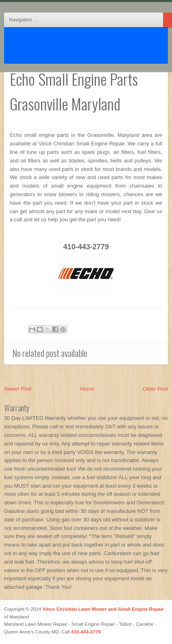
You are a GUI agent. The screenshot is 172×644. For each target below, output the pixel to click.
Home (87, 389)
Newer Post (18, 389)
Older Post (156, 389)
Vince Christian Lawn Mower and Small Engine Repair (103, 609)
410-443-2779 (86, 632)
